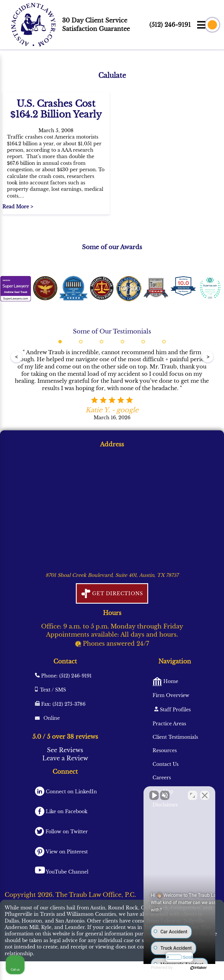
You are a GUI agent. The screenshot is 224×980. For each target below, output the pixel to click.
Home (170, 681)
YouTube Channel (67, 872)
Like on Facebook (66, 811)
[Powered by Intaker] (191, 968)
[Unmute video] (121, 794)
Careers (162, 778)
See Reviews (65, 750)
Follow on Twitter (66, 831)
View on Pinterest (66, 852)
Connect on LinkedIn (71, 792)
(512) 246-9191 (170, 25)
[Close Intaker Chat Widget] (205, 794)
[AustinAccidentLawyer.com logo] (33, 25)
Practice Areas (169, 724)
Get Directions (117, 593)
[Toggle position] (192, 794)
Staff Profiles (175, 710)
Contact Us (166, 764)
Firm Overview (171, 695)
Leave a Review (65, 758)
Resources (165, 750)
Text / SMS (53, 690)
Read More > (18, 207)
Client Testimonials (175, 737)
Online (51, 718)
